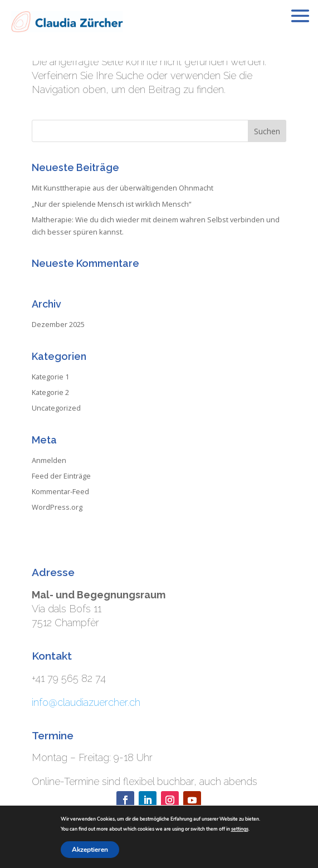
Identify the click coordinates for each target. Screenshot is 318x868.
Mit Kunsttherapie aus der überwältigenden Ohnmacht (123, 188)
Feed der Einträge (61, 476)
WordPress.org (57, 507)
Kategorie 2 (50, 392)
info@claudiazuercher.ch (86, 702)
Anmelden (49, 460)
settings (240, 829)
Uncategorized (56, 408)
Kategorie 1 (50, 377)
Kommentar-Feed (60, 491)
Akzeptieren (90, 850)
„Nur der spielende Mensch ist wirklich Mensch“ (111, 204)
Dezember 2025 (58, 324)
